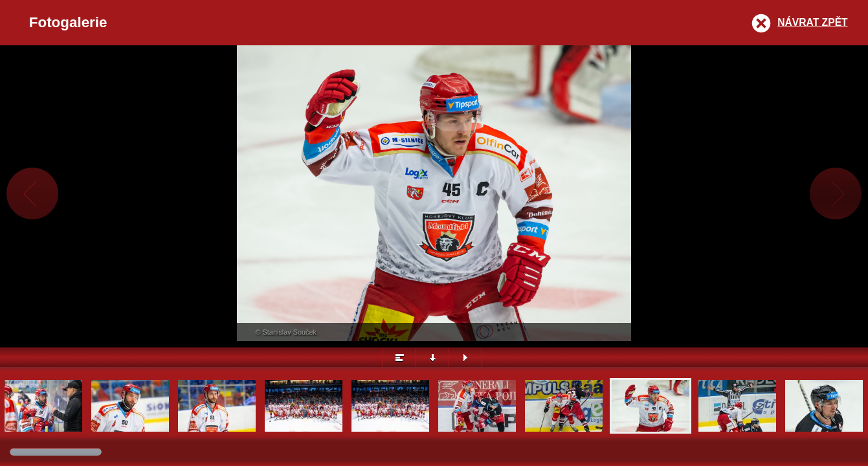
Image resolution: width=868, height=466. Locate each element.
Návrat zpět (812, 22)
